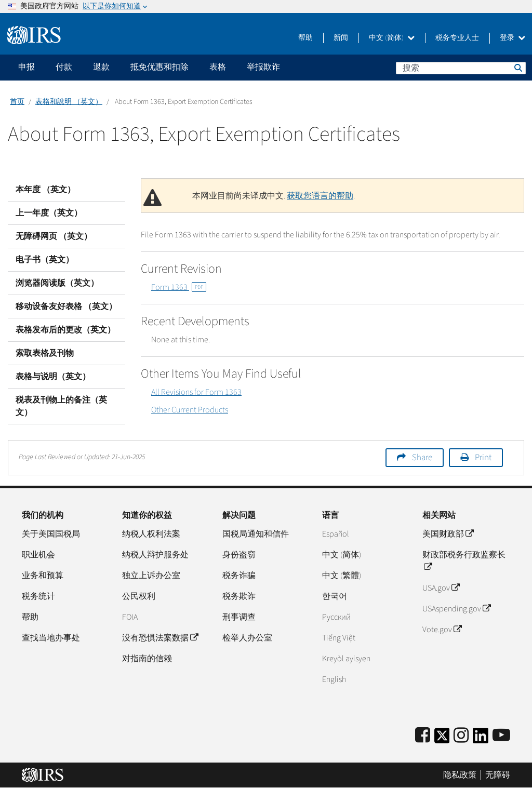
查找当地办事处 (51, 638)
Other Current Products (190, 410)
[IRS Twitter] (442, 739)
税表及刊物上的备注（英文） (61, 406)
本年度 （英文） (45, 190)
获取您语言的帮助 (320, 196)
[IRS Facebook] (423, 736)
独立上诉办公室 (151, 576)
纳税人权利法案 (151, 534)
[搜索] (461, 68)
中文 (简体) (392, 38)
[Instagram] (461, 736)
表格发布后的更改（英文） (65, 330)
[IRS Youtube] (501, 736)
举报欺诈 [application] (263, 67)
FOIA (130, 617)
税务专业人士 (457, 38)
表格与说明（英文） (53, 377)
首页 (17, 102)
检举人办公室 (247, 638)
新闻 (341, 38)
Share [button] (422, 458)
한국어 (335, 596)
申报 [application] (26, 67)
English (334, 679)
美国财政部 (448, 534)
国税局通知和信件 (256, 534)
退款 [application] (101, 67)
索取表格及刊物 (45, 353)
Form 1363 (179, 287)
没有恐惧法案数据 (160, 638)
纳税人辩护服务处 (155, 555)
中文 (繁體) (342, 576)
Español (336, 534)
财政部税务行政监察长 (464, 561)
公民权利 (139, 596)
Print (483, 458)
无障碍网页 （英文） (54, 236)
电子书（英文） (45, 260)
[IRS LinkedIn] (481, 739)
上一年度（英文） (49, 213)
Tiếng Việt (339, 638)
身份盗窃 (239, 555)
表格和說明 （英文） (69, 102)
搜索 (517, 68)
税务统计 (38, 596)
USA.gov (441, 588)
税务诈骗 (239, 576)
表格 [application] (218, 67)
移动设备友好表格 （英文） (66, 306)
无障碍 (498, 775)
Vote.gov (442, 630)
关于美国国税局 (51, 534)
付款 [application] (64, 67)
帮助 (305, 38)
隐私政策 (460, 775)
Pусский (336, 617)
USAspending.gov (456, 609)
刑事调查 (239, 617)
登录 (513, 38)
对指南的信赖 (147, 659)
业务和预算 (43, 576)
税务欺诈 (239, 596)
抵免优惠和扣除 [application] (159, 67)
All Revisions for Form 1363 (196, 392)
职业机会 (38, 555)
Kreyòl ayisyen (346, 659)
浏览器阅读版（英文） (57, 283)
